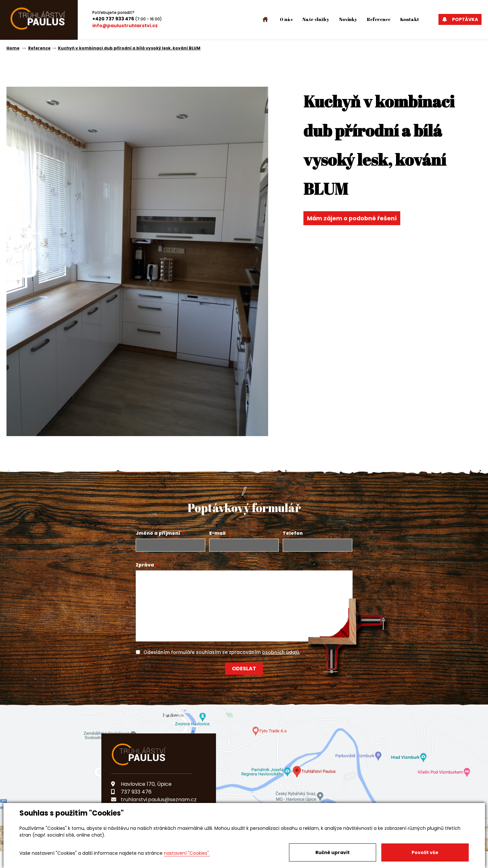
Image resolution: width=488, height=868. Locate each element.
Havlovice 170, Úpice (141, 784)
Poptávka (460, 19)
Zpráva (145, 565)
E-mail (217, 533)
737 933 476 (131, 792)
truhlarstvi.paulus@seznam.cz (154, 800)
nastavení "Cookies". (187, 853)
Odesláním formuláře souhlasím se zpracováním (222, 652)
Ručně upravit (333, 852)
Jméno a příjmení (158, 533)
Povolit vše (425, 852)
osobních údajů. (281, 652)
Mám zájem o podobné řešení (353, 218)
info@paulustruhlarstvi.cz (125, 26)
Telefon (293, 533)
